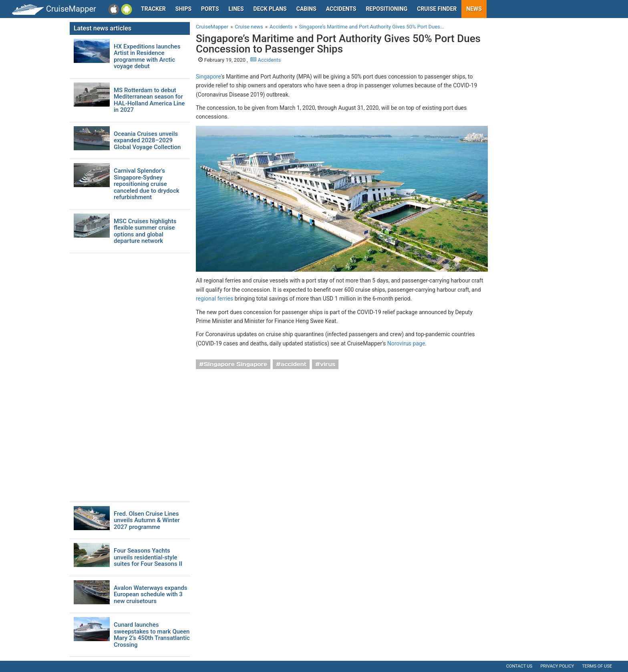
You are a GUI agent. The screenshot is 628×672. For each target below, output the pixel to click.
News (474, 9)
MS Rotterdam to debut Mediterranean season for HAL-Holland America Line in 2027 (149, 100)
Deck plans (270, 9)
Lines (236, 9)
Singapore (208, 77)
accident (294, 364)
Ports (210, 9)
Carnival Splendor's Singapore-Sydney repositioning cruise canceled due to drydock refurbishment (147, 184)
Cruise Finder (437, 9)
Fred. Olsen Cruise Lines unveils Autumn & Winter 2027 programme (147, 521)
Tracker (153, 9)
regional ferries (214, 299)
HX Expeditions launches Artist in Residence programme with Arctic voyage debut (147, 57)
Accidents (341, 9)
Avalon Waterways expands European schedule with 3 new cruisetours (150, 595)
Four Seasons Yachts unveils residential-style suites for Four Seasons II (148, 557)
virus (328, 364)
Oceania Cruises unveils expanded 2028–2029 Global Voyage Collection (147, 141)
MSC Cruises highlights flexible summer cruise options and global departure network (145, 231)
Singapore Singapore (235, 364)
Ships (183, 9)
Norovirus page (406, 343)
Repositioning (386, 9)
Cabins (306, 9)
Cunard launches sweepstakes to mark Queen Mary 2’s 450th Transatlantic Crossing (152, 635)
